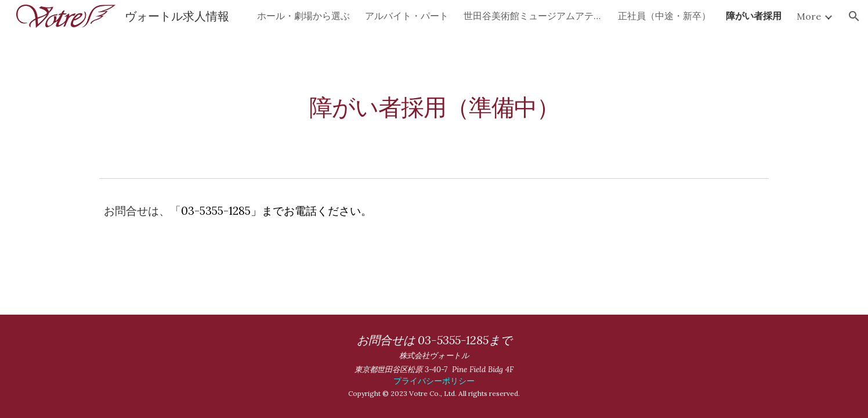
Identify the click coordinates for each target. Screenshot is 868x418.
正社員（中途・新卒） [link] (664, 16)
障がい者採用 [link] (754, 16)
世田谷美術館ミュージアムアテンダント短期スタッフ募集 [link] (533, 16)
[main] (434, 103)
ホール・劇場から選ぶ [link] (303, 16)
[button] (854, 16)
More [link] (809, 16)
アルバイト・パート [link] (407, 16)
